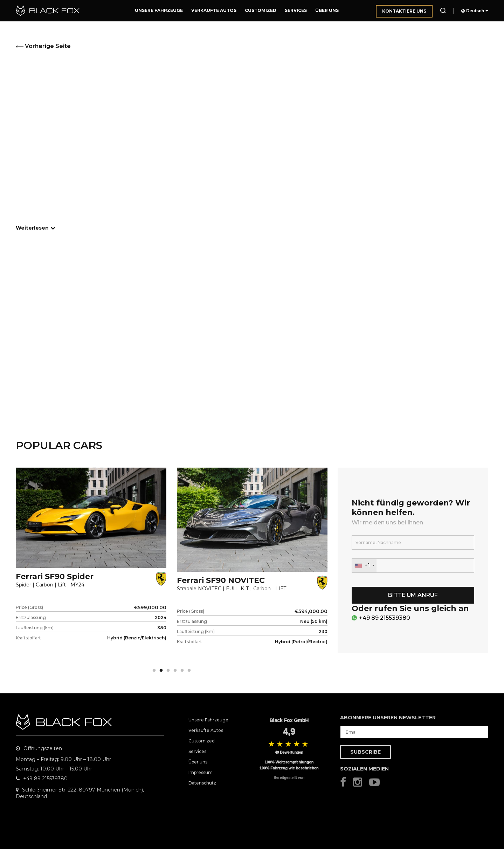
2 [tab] (161, 671)
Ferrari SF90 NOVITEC (221, 580)
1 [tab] (154, 671)
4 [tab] (175, 671)
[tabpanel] (91, 567)
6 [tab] (189, 671)
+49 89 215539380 (385, 618)
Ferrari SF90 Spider (55, 576)
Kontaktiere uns (404, 11)
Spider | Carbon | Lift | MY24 (50, 585)
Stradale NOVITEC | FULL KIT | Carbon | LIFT (232, 589)
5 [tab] (182, 671)
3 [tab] (168, 671)
